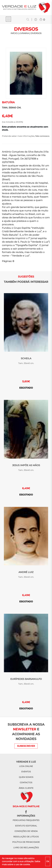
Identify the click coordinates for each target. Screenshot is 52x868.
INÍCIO (14, 33)
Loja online (26, 766)
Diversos (36, 33)
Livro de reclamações (26, 848)
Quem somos (26, 777)
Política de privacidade (26, 842)
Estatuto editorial (26, 826)
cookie (26, 864)
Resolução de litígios (26, 837)
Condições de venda (26, 831)
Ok (48, 861)
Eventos (26, 772)
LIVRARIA (24, 33)
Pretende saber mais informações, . (26, 136)
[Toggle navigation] (8, 19)
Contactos (26, 782)
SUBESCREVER (26, 746)
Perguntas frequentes (26, 820)
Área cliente (26, 788)
